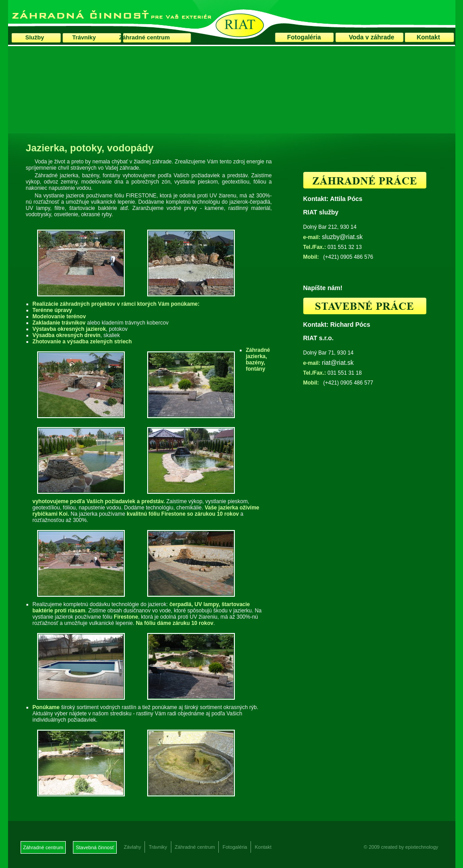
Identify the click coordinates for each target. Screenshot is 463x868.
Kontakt (428, 37)
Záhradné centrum (144, 37)
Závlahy (133, 847)
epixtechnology (422, 847)
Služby (35, 37)
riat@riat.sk (338, 363)
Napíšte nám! (323, 288)
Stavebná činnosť (95, 847)
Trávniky (84, 37)
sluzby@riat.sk (342, 237)
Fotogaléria (304, 37)
